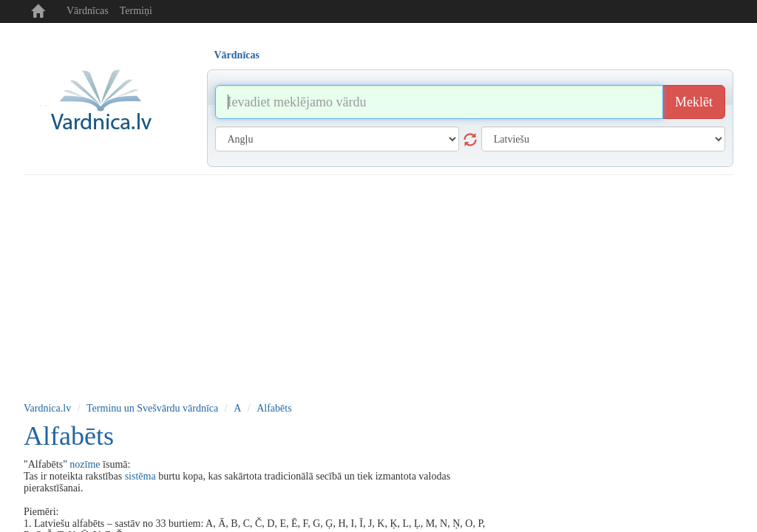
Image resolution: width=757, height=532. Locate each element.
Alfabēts (274, 408)
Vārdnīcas (88, 11)
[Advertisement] (378, 286)
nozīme (85, 464)
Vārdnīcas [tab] (237, 55)
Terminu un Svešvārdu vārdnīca (152, 408)
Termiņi (136, 11)
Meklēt (694, 102)
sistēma (140, 476)
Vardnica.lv (47, 408)
